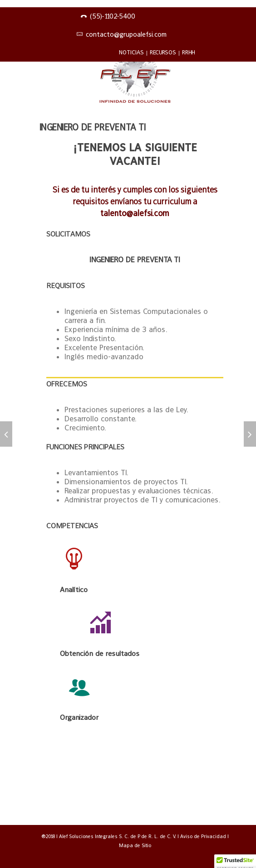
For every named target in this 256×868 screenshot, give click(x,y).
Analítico (74, 589)
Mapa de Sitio (135, 845)
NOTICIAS (131, 52)
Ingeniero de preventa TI (93, 127)
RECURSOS (163, 52)
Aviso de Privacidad (204, 836)
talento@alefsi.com (135, 213)
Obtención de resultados (100, 653)
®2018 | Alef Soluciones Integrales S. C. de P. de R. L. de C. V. (109, 836)
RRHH (189, 52)
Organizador (79, 717)
